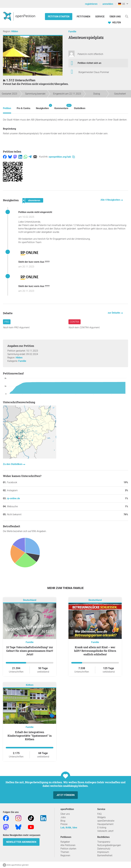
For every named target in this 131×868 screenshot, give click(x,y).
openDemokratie (106, 821)
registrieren (91, 4)
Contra (75, 322)
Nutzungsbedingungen (109, 845)
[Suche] (127, 16)
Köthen (30, 685)
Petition (7, 108)
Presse (64, 824)
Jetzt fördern (65, 795)
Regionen (65, 855)
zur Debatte (114, 313)
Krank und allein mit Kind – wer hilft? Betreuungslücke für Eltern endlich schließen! (95, 651)
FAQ (99, 814)
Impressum (103, 852)
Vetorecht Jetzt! (105, 831)
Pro (7, 322)
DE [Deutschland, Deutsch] (122, 4)
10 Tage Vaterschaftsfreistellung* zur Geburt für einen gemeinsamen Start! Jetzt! (30, 651)
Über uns (65, 814)
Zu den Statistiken (13, 464)
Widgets (102, 817)
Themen (65, 852)
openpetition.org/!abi (62, 157)
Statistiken (80, 108)
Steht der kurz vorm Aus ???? (34, 262)
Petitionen (84, 17)
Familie (72, 32)
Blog (63, 821)
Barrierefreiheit (105, 855)
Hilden (15, 31)
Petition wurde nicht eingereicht (35, 212)
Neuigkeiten (42, 107)
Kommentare (61, 107)
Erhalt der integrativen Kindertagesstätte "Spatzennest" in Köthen (30, 736)
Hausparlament (105, 824)
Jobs (63, 817)
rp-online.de (13, 498)
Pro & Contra (24, 108)
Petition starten (59, 17)
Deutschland (30, 600)
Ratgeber (65, 842)
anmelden (108, 4)
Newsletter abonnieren (21, 842)
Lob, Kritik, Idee (69, 828)
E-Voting (102, 828)
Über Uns (115, 17)
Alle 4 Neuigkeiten (111, 200)
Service (100, 17)
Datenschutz (104, 849)
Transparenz (104, 842)
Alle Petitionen (68, 845)
